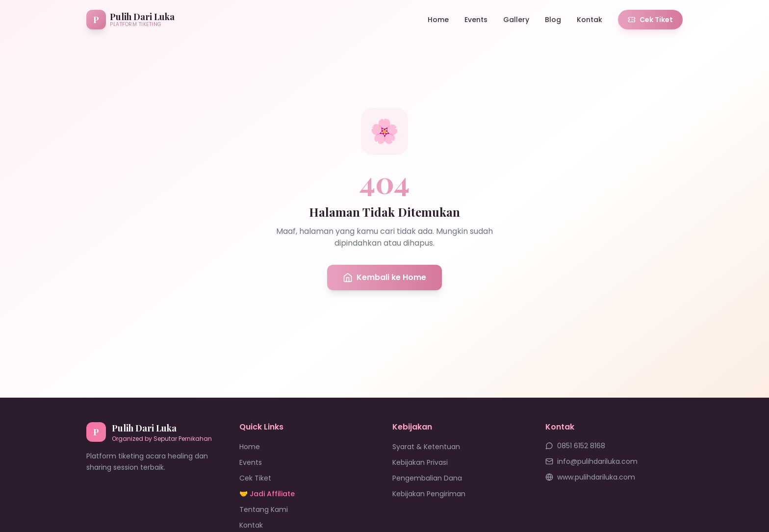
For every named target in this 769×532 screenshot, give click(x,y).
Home (438, 20)
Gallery (516, 20)
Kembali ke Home (384, 277)
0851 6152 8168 (575, 446)
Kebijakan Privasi (420, 462)
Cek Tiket (650, 20)
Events (476, 20)
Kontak (590, 20)
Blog (553, 20)
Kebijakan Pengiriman (429, 494)
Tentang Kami (264, 509)
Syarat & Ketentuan (426, 447)
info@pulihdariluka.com (591, 461)
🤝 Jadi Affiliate (267, 494)
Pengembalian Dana (427, 478)
